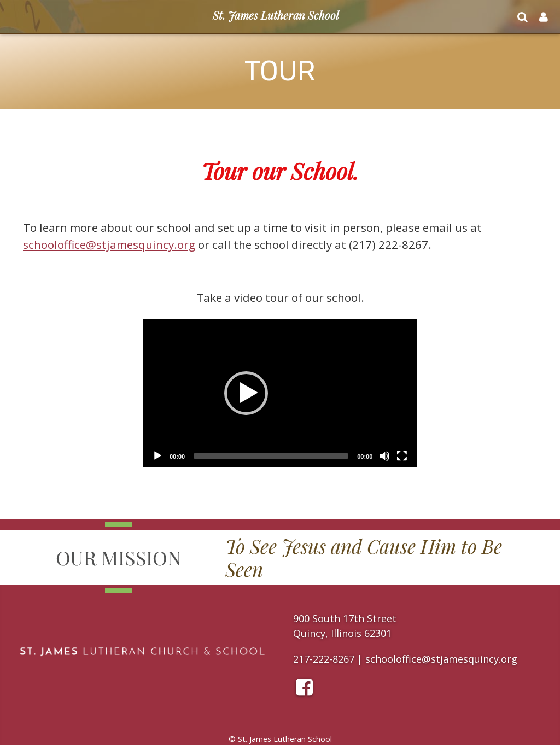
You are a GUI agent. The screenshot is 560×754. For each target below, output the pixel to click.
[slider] (271, 456)
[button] (246, 393)
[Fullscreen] (402, 456)
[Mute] (384, 456)
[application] (280, 393)
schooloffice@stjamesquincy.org (109, 244)
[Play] (157, 456)
